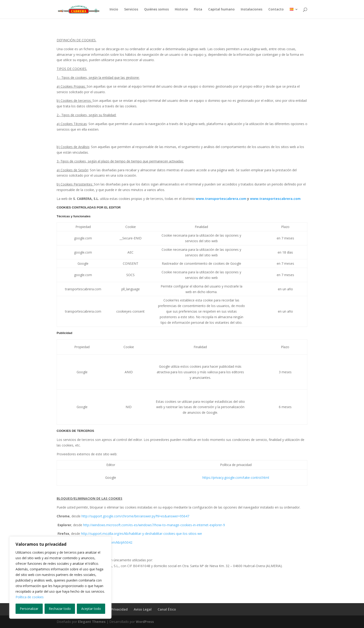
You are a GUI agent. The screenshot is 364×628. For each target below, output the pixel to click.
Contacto (276, 10)
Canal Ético (167, 609)
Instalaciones (252, 10)
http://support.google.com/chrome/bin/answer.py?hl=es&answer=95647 (135, 516)
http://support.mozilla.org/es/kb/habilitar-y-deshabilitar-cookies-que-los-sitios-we (141, 534)
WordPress (145, 622)
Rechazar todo (60, 609)
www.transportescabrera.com (221, 199)
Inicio (114, 10)
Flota (198, 10)
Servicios (131, 10)
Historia (181, 10)
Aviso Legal (143, 609)
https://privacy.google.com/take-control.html (236, 478)
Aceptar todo (91, 609)
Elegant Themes (92, 622)
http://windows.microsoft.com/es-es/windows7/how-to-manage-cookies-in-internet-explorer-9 (154, 525)
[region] (60, 578)
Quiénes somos (156, 10)
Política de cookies (30, 597)
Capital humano (221, 10)
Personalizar (29, 609)
